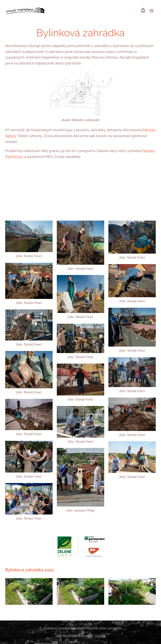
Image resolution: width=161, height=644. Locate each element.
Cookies (100, 636)
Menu (152, 11)
